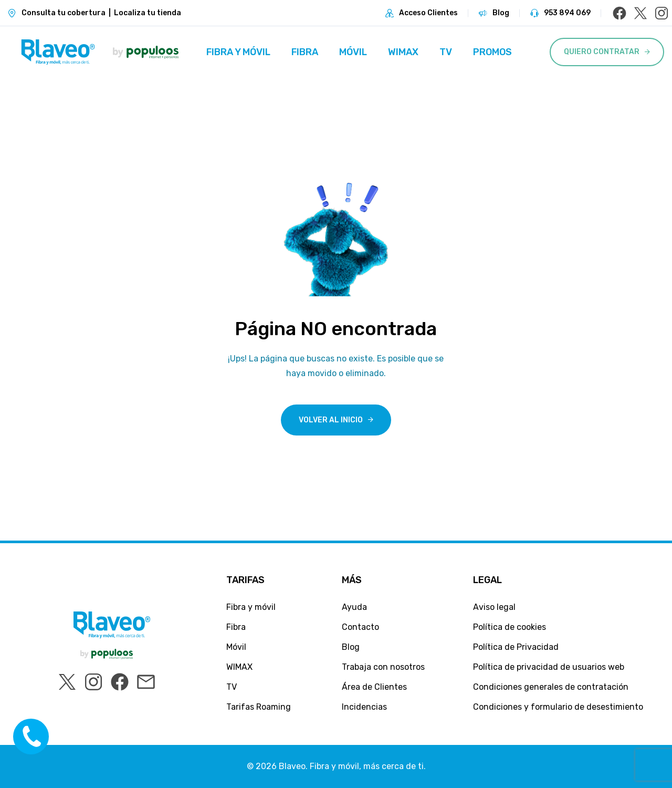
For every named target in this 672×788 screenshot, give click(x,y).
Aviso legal (494, 607)
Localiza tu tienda (148, 13)
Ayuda (354, 607)
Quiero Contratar (602, 52)
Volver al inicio (331, 420)
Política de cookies (510, 627)
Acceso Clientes (428, 13)
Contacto (360, 627)
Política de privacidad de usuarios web (549, 667)
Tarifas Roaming (259, 707)
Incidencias (364, 707)
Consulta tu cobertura (64, 13)
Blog (501, 13)
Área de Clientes (374, 687)
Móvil (353, 52)
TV (446, 52)
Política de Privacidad (516, 647)
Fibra (305, 52)
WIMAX (403, 52)
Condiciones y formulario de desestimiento (558, 707)
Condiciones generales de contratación (551, 687)
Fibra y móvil (238, 52)
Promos (492, 52)
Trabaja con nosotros (383, 667)
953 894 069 (567, 13)
